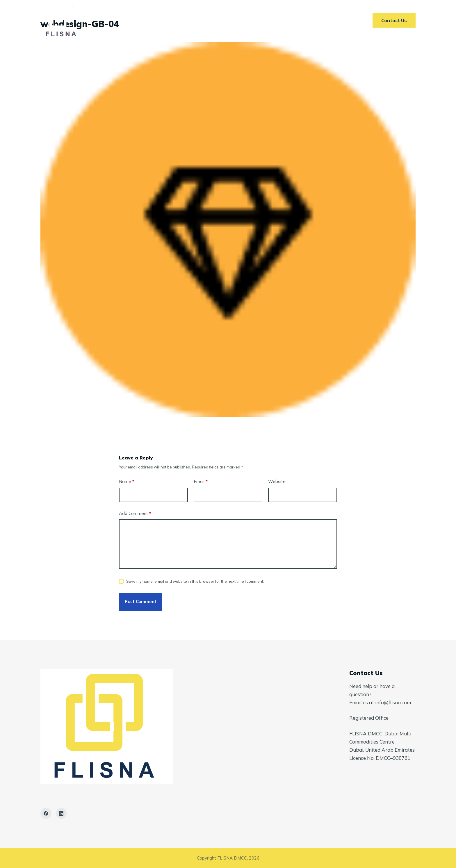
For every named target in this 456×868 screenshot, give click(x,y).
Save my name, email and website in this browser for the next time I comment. (195, 581)
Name (127, 482)
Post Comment (141, 601)
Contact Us (298, 20)
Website (277, 481)
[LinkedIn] (61, 813)
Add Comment (135, 514)
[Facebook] (46, 813)
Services (183, 20)
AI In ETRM (257, 20)
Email (201, 482)
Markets (220, 20)
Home (150, 20)
